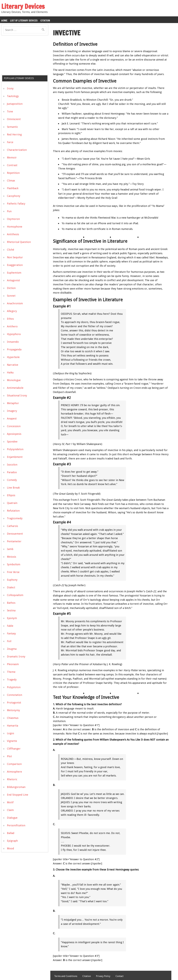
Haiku (10, 372)
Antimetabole (15, 388)
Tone (10, 111)
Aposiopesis (14, 434)
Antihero (12, 326)
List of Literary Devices (24, 20)
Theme (11, 672)
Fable (10, 626)
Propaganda (14, 349)
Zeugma (12, 649)
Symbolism (14, 564)
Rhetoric (12, 779)
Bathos (11, 603)
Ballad (11, 833)
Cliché (11, 250)
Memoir (12, 158)
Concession (14, 426)
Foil (9, 641)
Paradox (12, 472)
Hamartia (13, 726)
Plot (9, 756)
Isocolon (12, 465)
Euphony (12, 580)
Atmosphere (14, 772)
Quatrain (12, 503)
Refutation (13, 511)
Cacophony (14, 196)
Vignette (12, 741)
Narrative (13, 365)
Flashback (13, 188)
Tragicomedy (15, 518)
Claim (10, 810)
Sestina (11, 610)
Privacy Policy (103, 976)
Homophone (15, 227)
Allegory (12, 311)
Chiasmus (13, 718)
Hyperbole (13, 357)
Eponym (12, 618)
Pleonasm (13, 664)
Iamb (10, 549)
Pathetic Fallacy (16, 204)
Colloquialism (15, 595)
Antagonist (13, 280)
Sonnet (11, 296)
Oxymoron (13, 219)
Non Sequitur (15, 257)
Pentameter (14, 541)
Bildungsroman (16, 787)
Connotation (15, 695)
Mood (10, 848)
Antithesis (13, 234)
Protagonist (14, 703)
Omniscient (14, 119)
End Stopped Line (18, 795)
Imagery (12, 411)
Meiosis (11, 557)
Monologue (14, 380)
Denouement (15, 534)
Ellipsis (11, 495)
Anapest (12, 419)
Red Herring (14, 134)
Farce (10, 142)
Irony (10, 88)
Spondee (12, 442)
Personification (16, 825)
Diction (11, 288)
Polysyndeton (15, 449)
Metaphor (13, 403)
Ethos (10, 319)
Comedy (12, 480)
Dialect (11, 587)
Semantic (12, 127)
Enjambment (15, 457)
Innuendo (13, 342)
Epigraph (12, 841)
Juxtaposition (15, 104)
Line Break (13, 488)
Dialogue (12, 818)
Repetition (13, 173)
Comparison (14, 764)
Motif (10, 802)
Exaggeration (15, 265)
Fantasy (11, 633)
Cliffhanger (14, 749)
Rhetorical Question (19, 242)
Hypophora (14, 334)
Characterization (17, 150)
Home (4, 20)
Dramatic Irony (16, 656)
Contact (120, 976)
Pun (9, 211)
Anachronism (15, 303)
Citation (45, 20)
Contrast (12, 165)
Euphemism (14, 273)
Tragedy (12, 680)
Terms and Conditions (66, 976)
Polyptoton (14, 687)
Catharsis (12, 526)
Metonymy (13, 710)
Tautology (13, 96)
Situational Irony (17, 395)
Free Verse (13, 572)
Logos (10, 733)
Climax (11, 181)
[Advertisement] (23, 56)
